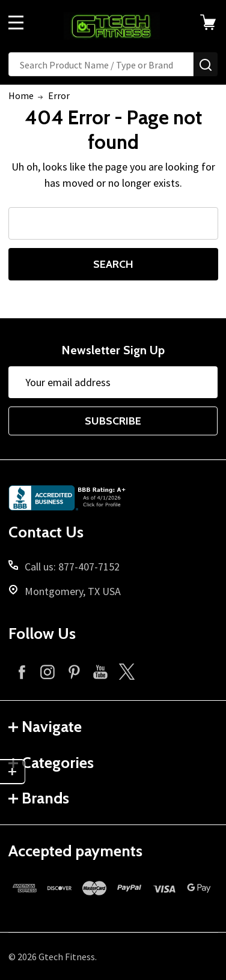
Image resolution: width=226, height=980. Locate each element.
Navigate (45, 727)
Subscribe (113, 421)
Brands (39, 798)
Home (21, 95)
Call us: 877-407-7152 (72, 567)
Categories (51, 763)
